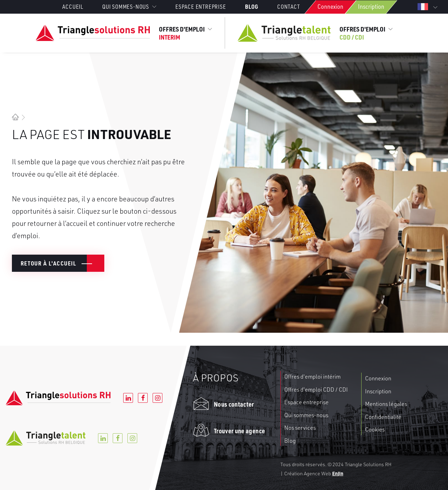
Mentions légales (386, 404)
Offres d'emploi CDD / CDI (316, 389)
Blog (252, 6)
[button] (201, 407)
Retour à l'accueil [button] (48, 263)
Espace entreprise (201, 7)
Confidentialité (383, 417)
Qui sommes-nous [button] (129, 7)
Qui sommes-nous (306, 415)
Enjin (338, 473)
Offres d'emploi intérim (312, 377)
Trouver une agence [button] (239, 431)
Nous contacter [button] (234, 404)
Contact (289, 7)
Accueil (73, 7)
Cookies (375, 429)
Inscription (371, 6)
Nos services (300, 428)
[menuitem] (77, 7)
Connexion (330, 6)
